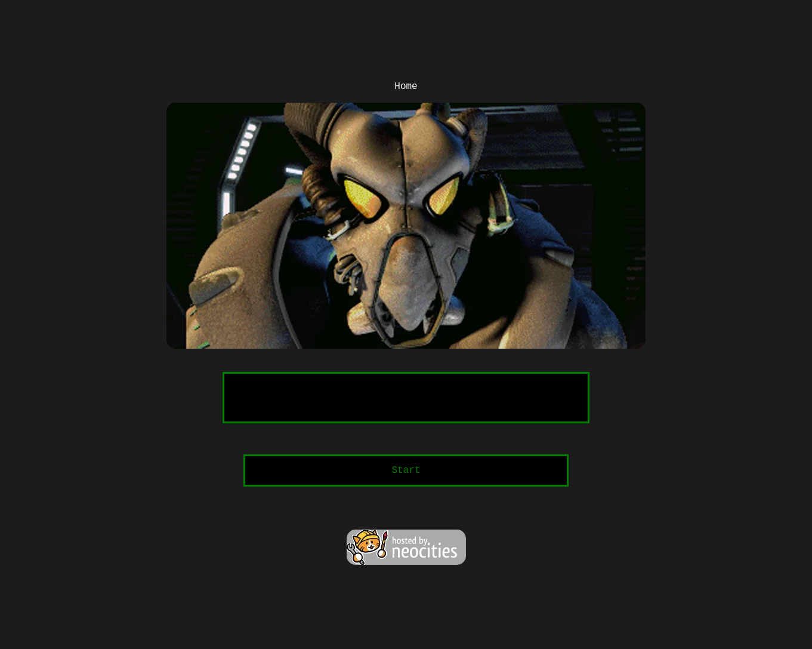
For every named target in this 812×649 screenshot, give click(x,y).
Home (406, 87)
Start (406, 470)
